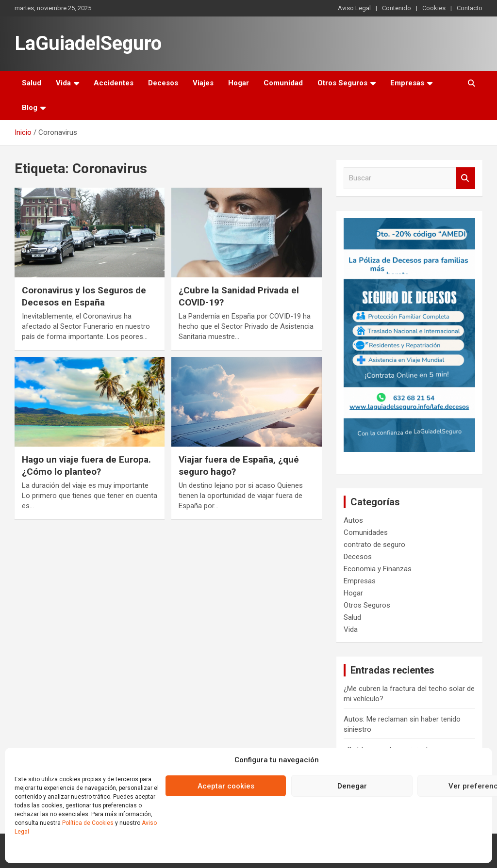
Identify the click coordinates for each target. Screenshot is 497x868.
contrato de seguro (374, 545)
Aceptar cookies (226, 786)
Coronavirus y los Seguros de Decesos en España (84, 296)
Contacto (470, 8)
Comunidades (366, 532)
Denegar (352, 786)
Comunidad (283, 83)
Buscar (465, 178)
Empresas (407, 83)
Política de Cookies (88, 823)
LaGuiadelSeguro (88, 43)
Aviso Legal (354, 8)
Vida (63, 83)
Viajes (203, 83)
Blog (30, 108)
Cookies (434, 8)
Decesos (163, 83)
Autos (353, 520)
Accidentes (114, 83)
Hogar (239, 83)
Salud (32, 83)
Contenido (397, 8)
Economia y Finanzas (378, 569)
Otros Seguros (342, 83)
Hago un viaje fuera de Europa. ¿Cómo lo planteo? (86, 466)
